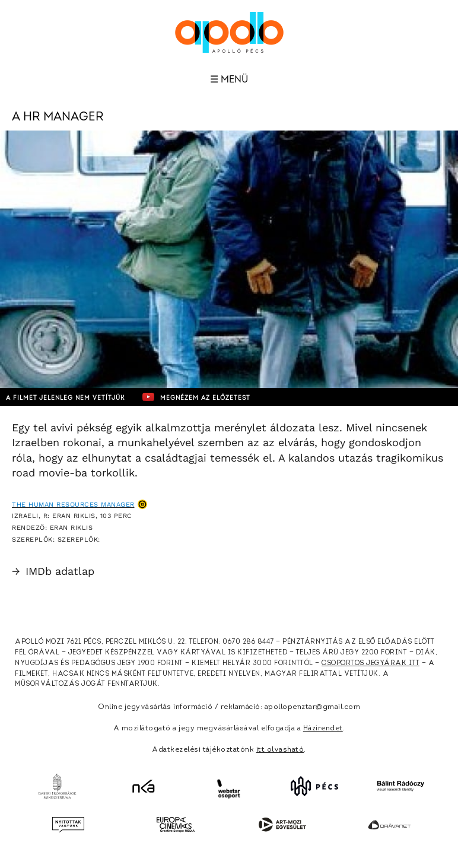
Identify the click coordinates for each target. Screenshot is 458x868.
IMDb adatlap (53, 571)
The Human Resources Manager (73, 505)
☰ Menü (229, 80)
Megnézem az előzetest (196, 397)
